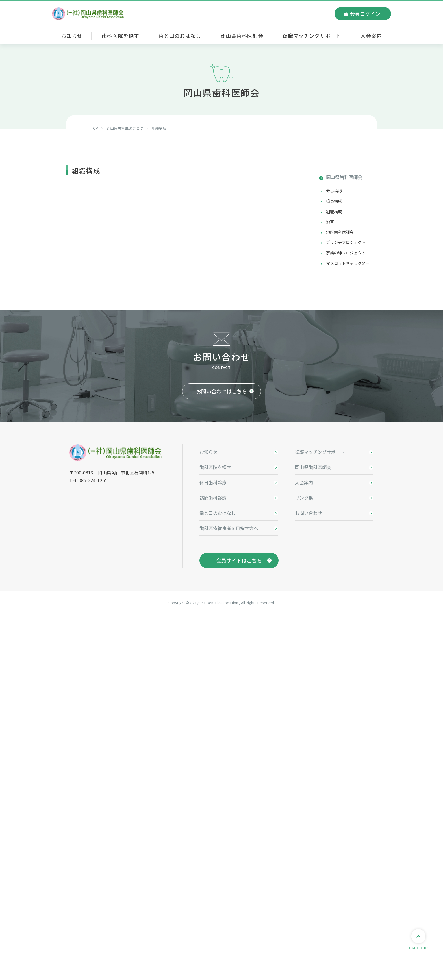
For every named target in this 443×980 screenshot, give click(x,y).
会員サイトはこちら (239, 926)
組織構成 (335, 214)
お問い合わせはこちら (221, 757)
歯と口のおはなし (180, 36)
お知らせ (72, 36)
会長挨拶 (335, 192)
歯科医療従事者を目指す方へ (229, 894)
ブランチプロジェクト (349, 247)
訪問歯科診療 (213, 863)
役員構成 (335, 203)
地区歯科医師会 (342, 236)
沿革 (331, 225)
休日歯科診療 (213, 848)
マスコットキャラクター (351, 269)
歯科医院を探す (120, 36)
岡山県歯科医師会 (242, 36)
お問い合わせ (309, 879)
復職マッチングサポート (312, 36)
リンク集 (304, 863)
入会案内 (371, 36)
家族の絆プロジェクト (349, 258)
